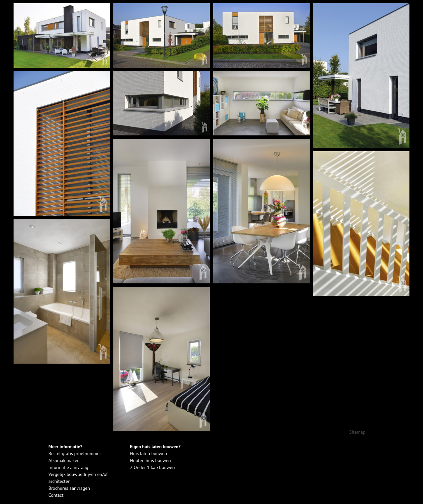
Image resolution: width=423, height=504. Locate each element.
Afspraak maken (64, 460)
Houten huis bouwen (150, 460)
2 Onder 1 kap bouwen (152, 467)
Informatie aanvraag (68, 467)
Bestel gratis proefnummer (75, 453)
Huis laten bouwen (148, 453)
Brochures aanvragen (69, 488)
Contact (56, 495)
